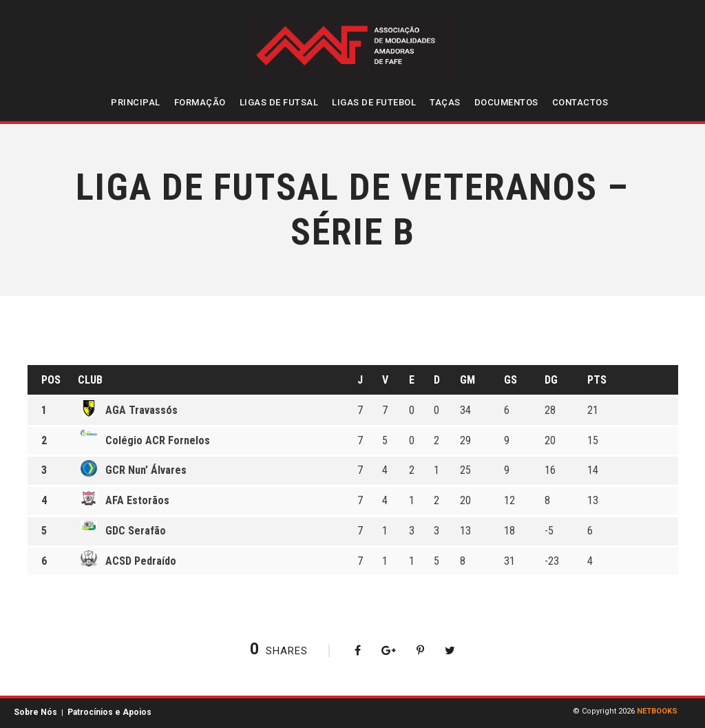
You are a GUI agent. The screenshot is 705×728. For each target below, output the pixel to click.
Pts (597, 380)
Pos (51, 380)
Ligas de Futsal (279, 102)
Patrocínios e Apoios (109, 712)
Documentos (506, 102)
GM (467, 380)
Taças (445, 102)
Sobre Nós (35, 712)
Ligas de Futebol (374, 102)
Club (90, 380)
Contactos (580, 102)
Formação (200, 102)
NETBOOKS (657, 711)
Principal (136, 102)
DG (551, 380)
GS (511, 380)
